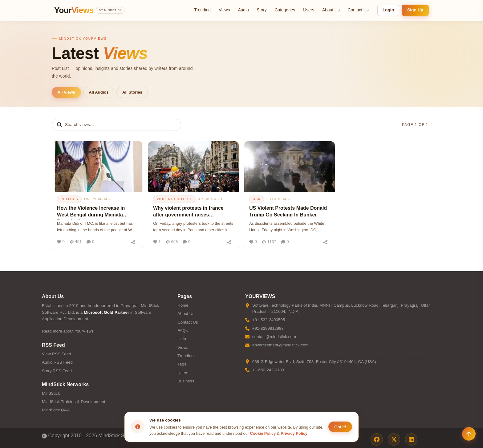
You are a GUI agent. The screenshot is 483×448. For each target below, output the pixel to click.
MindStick (51, 393)
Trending (202, 10)
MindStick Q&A (56, 410)
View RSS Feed (57, 354)
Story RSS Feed (57, 371)
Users (309, 10)
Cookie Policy (263, 433)
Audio (243, 10)
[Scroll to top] (469, 434)
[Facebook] (377, 439)
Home (183, 305)
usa (256, 199)
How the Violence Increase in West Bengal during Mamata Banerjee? (91, 213)
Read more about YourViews (68, 331)
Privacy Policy (294, 433)
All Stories (132, 92)
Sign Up (415, 10)
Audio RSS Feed (57, 362)
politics (69, 199)
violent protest (174, 199)
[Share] (133, 242)
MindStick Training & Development (73, 402)
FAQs (183, 331)
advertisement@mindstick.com (280, 345)
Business (186, 381)
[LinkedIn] (411, 439)
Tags (182, 364)
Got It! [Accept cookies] (340, 427)
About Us (331, 10)
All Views (66, 92)
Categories (285, 10)
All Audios (99, 92)
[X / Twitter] (394, 439)
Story (262, 10)
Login (388, 10)
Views (224, 10)
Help (182, 339)
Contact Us (358, 10)
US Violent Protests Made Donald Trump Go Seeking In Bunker (288, 211)
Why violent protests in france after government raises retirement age (188, 213)
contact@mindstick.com (274, 337)
